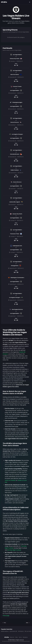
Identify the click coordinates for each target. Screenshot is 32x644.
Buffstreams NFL (13, 631)
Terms (20, 637)
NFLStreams (21, 631)
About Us (12, 637)
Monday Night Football (14, 550)
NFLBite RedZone (5, 631)
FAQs (16, 637)
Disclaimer (25, 637)
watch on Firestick (10, 480)
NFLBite (4, 2)
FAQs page (6, 616)
